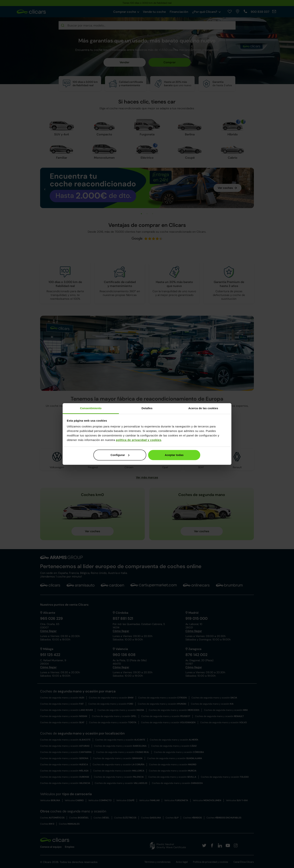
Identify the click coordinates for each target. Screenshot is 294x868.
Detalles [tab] (147, 408)
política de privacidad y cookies (139, 440)
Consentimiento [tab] (91, 408)
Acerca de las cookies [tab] (203, 408)
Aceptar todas (174, 455)
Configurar (120, 455)
